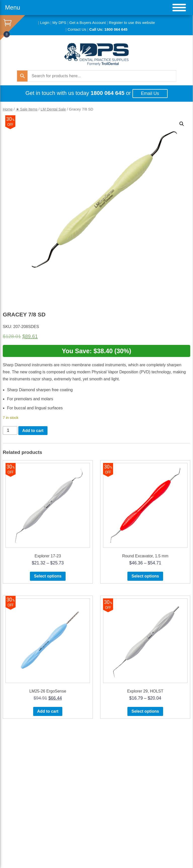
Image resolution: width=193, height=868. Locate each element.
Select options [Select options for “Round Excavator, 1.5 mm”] (145, 576)
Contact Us (77, 29)
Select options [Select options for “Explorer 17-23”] (48, 576)
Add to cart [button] (48, 711)
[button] (182, 124)
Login (45, 23)
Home (8, 109)
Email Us (150, 93)
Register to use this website (132, 23)
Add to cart (33, 431)
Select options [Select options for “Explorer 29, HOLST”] (145, 711)
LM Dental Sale (53, 109)
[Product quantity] (10, 430)
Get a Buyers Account (88, 23)
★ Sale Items (27, 109)
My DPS (59, 23)
